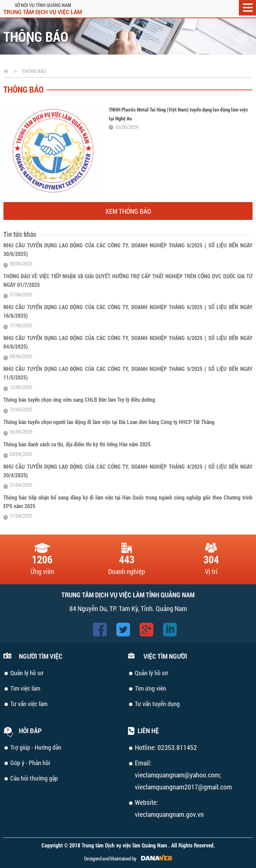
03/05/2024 (127, 127)
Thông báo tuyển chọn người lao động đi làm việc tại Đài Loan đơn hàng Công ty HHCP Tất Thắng (109, 422)
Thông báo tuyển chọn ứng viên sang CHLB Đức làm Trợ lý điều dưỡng (79, 400)
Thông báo (34, 71)
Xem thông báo (128, 211)
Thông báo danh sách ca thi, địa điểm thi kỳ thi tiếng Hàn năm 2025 (77, 444)
